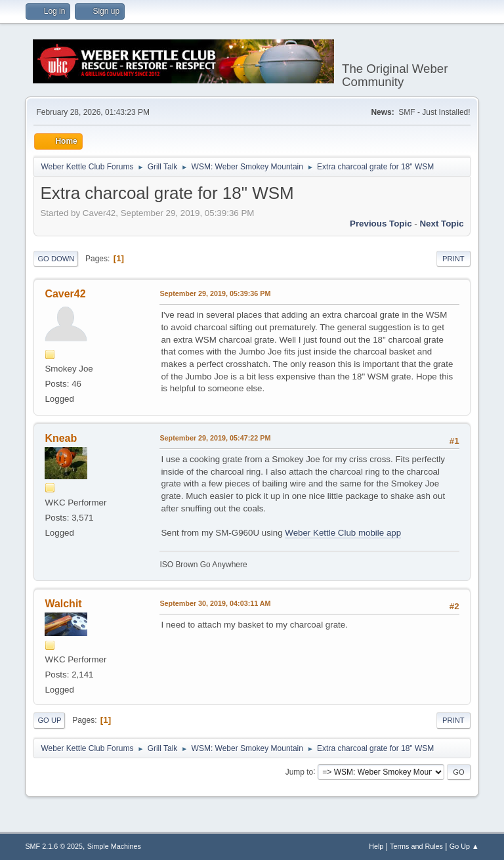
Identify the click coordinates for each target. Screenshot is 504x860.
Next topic (441, 224)
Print (453, 259)
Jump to (300, 771)
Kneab (61, 438)
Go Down (56, 259)
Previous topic (381, 224)
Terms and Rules (416, 846)
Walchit (63, 604)
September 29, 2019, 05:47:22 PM (215, 438)
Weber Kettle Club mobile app (343, 533)
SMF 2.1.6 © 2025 (54, 846)
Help (376, 846)
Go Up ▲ (464, 846)
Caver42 (65, 294)
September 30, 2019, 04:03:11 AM (215, 603)
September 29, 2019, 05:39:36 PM (215, 293)
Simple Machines (114, 846)
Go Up (49, 720)
